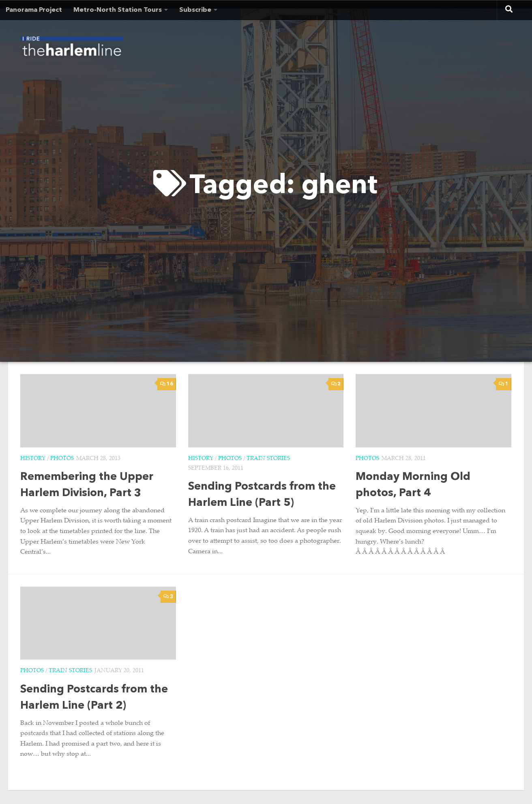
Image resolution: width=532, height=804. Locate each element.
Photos (62, 459)
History (33, 459)
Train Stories (268, 459)
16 (166, 384)
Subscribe (195, 10)
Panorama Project (34, 10)
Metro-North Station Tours (118, 10)
